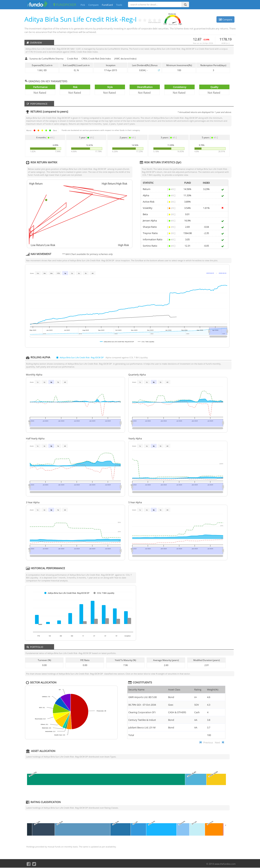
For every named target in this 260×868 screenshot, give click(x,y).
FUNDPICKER (65, 5)
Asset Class (174, 690)
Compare (93, 5)
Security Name (136, 690)
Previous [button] (208, 742)
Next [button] (217, 742)
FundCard (107, 5)
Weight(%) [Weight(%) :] (213, 690)
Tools (119, 5)
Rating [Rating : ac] (198, 690)
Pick (83, 5)
